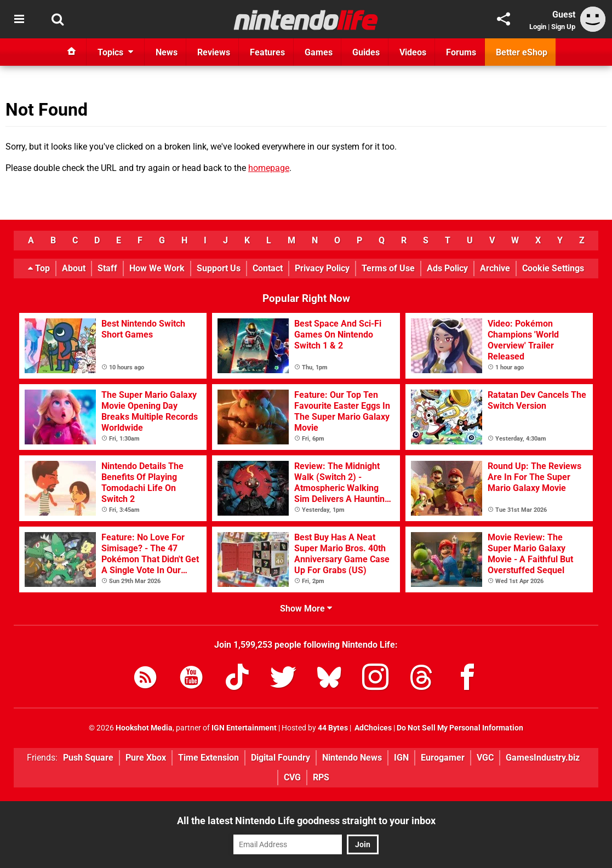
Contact (268, 268)
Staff (107, 268)
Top (39, 268)
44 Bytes (333, 728)
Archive (495, 268)
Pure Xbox (146, 758)
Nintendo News (352, 758)
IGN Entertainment (244, 728)
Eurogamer (443, 758)
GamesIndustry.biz (543, 758)
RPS (321, 777)
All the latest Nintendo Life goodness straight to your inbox (306, 821)
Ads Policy (447, 268)
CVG (292, 777)
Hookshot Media (144, 728)
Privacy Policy (322, 268)
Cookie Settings (553, 268)
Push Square (88, 758)
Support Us (219, 268)
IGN (401, 758)
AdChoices (372, 728)
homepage (269, 168)
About (74, 268)
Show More (306, 609)
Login (538, 27)
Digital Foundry (281, 758)
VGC (485, 758)
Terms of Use (388, 268)
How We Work (157, 268)
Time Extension (208, 758)
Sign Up (563, 27)
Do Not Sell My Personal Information (460, 728)
